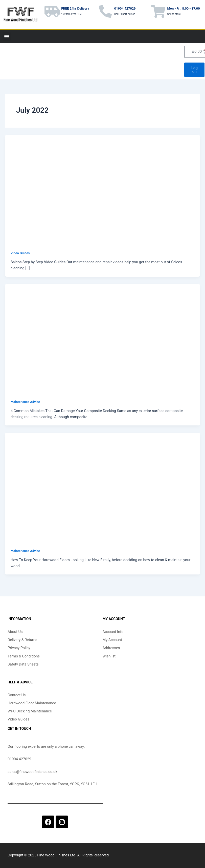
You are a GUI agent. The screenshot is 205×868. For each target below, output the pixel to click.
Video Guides (20, 253)
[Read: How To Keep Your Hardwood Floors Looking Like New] (102, 487)
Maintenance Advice (25, 402)
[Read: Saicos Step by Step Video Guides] (102, 189)
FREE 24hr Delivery (75, 8)
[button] (7, 36)
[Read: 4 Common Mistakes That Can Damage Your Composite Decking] (102, 338)
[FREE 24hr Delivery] (52, 11)
